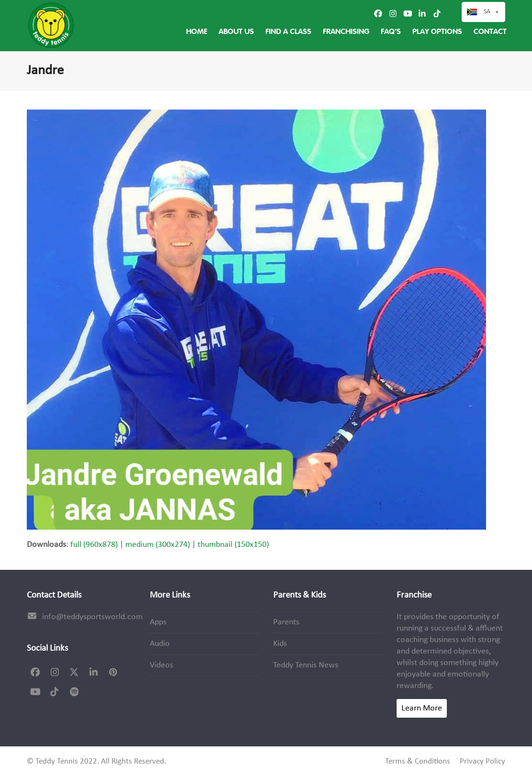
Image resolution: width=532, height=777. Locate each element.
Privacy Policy (482, 762)
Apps (158, 622)
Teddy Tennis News (306, 665)
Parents (286, 622)
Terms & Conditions (418, 762)
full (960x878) (94, 545)
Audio (160, 644)
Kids (280, 644)
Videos (161, 665)
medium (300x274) (158, 545)
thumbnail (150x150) (233, 545)
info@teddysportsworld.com (92, 617)
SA (492, 12)
